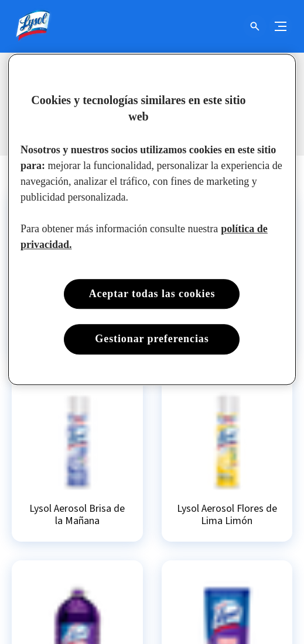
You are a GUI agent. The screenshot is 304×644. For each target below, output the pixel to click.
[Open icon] (255, 26)
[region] (152, 219)
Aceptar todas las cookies (152, 294)
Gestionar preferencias (152, 339)
